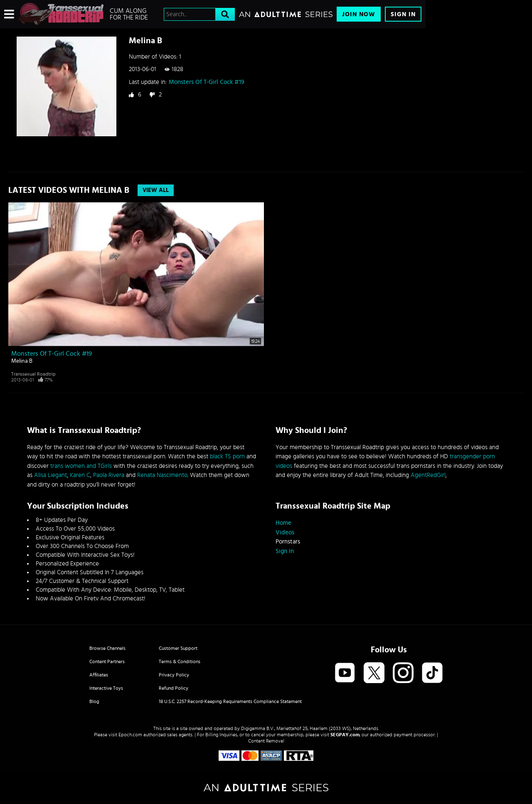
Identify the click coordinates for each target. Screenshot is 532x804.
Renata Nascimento (162, 475)
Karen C (80, 475)
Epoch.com (130, 735)
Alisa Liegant (50, 475)
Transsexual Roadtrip (33, 374)
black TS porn (227, 456)
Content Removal (266, 741)
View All (156, 190)
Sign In (403, 14)
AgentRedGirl (428, 475)
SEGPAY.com (345, 735)
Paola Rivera (109, 475)
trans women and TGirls (81, 466)
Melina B (22, 361)
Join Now (359, 14)
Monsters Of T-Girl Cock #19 (207, 82)
